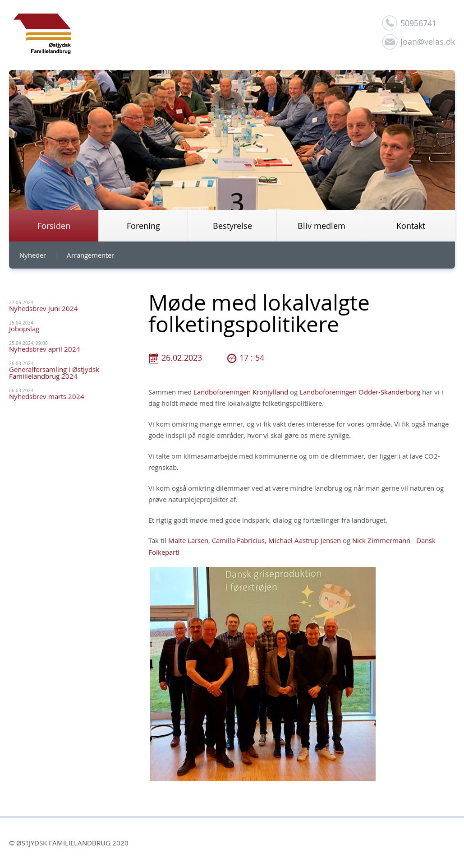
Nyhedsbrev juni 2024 (44, 308)
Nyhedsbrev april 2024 (45, 349)
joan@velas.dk (428, 42)
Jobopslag (24, 329)
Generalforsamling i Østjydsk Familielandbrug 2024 (54, 373)
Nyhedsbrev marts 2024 (47, 396)
